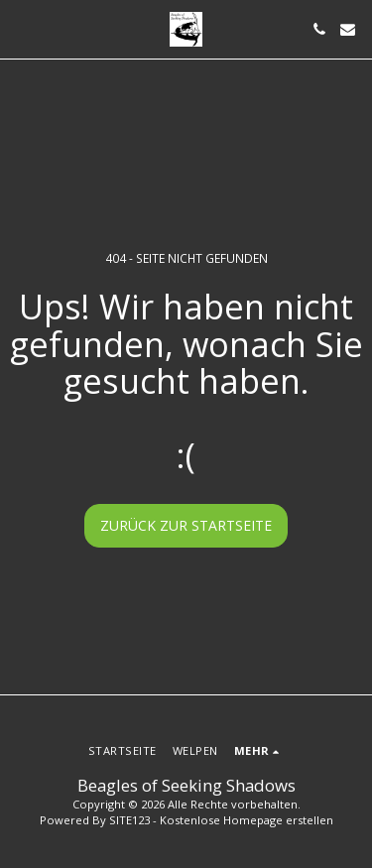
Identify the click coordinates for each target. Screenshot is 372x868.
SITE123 (129, 820)
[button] (22, 28)
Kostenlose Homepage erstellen (247, 820)
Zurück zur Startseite (186, 525)
